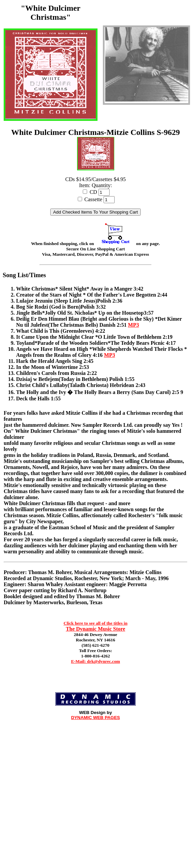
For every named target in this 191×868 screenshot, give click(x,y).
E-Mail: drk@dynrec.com (95, 661)
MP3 (134, 325)
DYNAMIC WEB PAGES (95, 718)
